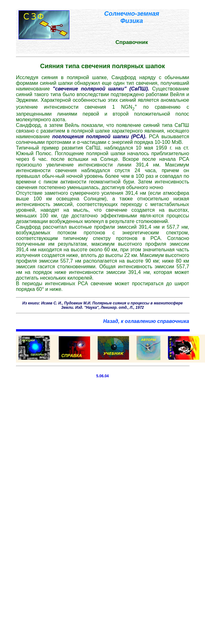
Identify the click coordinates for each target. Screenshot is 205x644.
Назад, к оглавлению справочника (146, 321)
